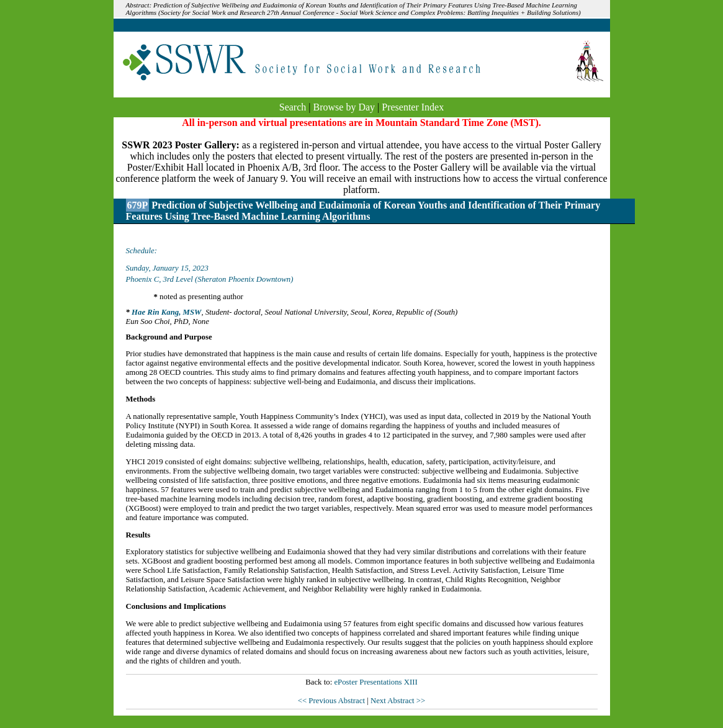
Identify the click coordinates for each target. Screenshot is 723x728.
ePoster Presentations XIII (375, 682)
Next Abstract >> (398, 701)
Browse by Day (344, 107)
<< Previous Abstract (332, 701)
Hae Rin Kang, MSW (166, 312)
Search (293, 107)
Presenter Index (413, 107)
